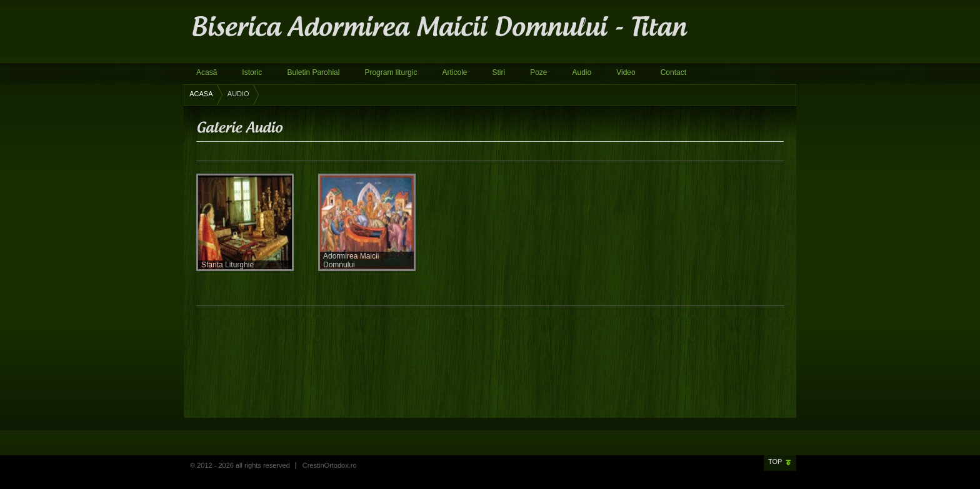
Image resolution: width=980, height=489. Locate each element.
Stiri (498, 72)
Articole (454, 72)
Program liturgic (391, 72)
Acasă (207, 72)
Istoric (252, 72)
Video (626, 72)
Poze (538, 72)
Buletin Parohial (313, 72)
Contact (673, 72)
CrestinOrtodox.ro (330, 465)
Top (775, 462)
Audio (582, 72)
